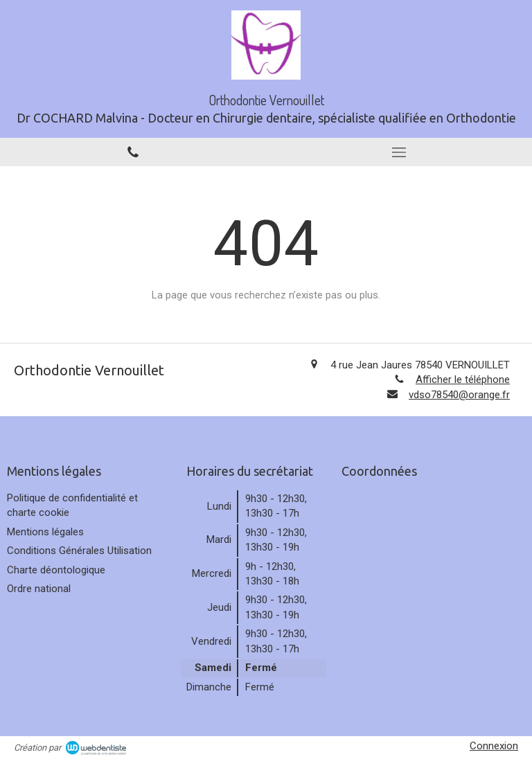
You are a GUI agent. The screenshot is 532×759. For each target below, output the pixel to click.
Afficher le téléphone (463, 379)
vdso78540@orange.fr (459, 395)
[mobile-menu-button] (399, 152)
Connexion (494, 746)
